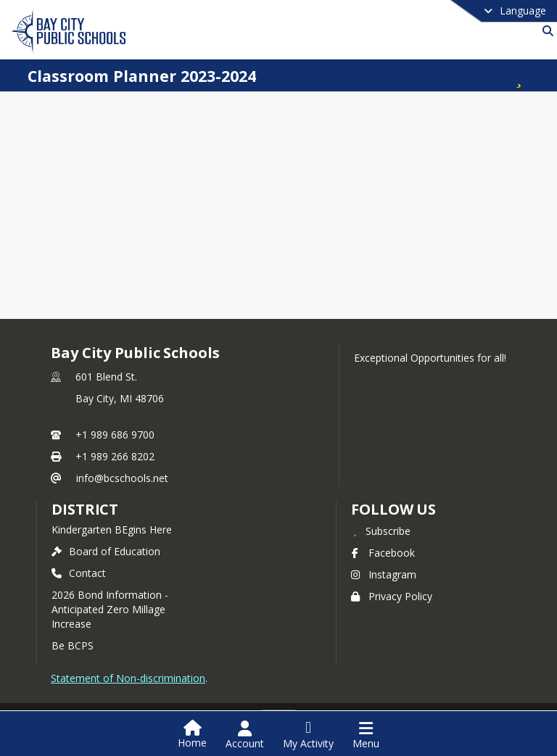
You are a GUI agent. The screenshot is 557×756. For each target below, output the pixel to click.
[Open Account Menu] (245, 735)
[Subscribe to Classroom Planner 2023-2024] (518, 76)
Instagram (384, 574)
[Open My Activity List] (308, 735)
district (85, 509)
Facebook (383, 553)
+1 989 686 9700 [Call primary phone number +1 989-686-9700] (115, 435)
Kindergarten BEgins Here (112, 529)
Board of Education (106, 551)
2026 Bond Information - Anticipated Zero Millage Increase (110, 609)
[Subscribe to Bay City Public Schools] (381, 531)
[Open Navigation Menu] (366, 735)
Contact (79, 573)
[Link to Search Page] (545, 31)
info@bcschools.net (122, 478)
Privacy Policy (392, 596)
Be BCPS (73, 645)
